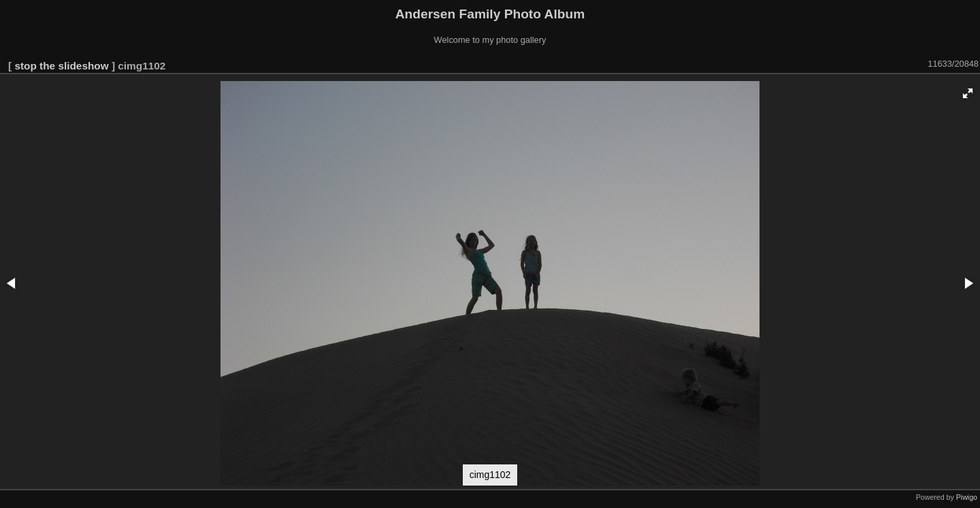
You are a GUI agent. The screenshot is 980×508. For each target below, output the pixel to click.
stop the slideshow (61, 66)
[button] (968, 93)
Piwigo (967, 497)
